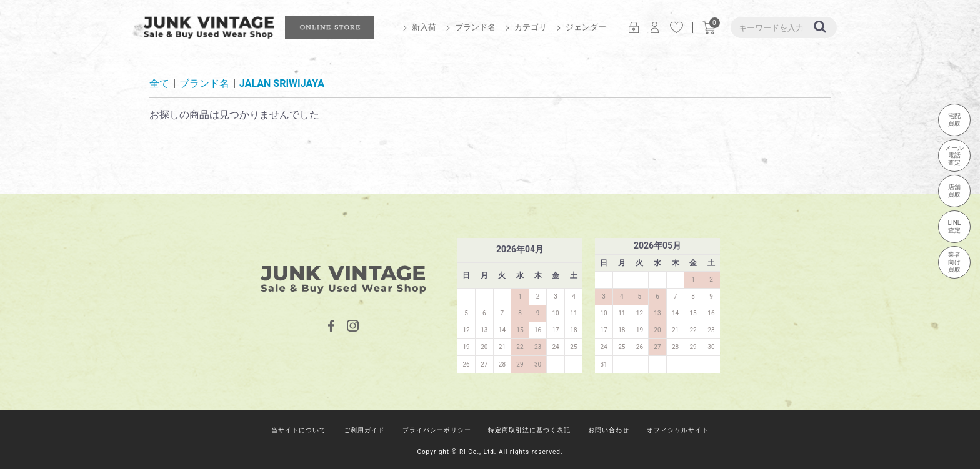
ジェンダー (586, 27)
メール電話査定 (954, 155)
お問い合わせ (609, 430)
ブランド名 (475, 27)
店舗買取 (954, 191)
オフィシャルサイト (678, 430)
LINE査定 (955, 226)
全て (159, 83)
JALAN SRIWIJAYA (282, 83)
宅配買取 (954, 120)
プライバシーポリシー (437, 430)
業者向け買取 (954, 262)
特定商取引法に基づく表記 (529, 430)
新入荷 (424, 27)
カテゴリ (531, 27)
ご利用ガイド (364, 430)
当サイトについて (299, 430)
